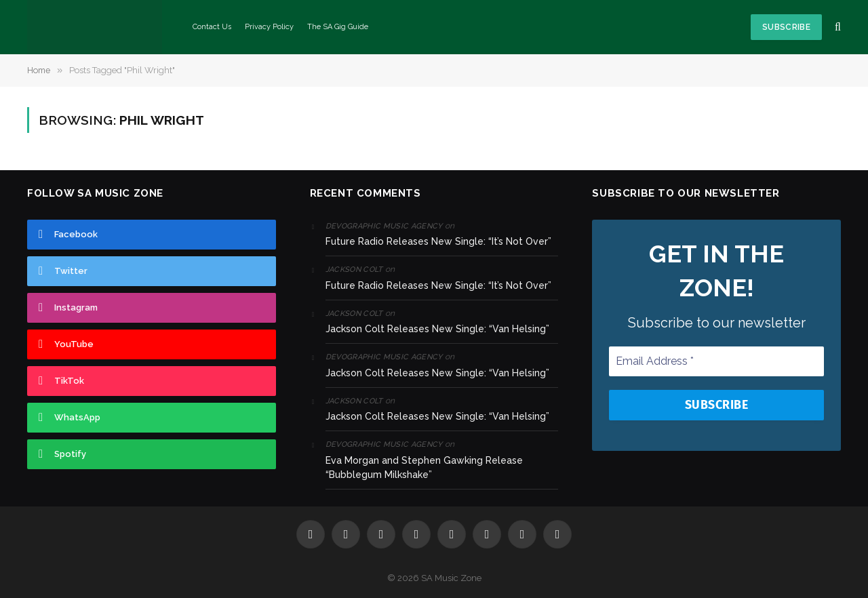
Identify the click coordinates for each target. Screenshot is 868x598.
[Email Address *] (716, 361)
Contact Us (212, 27)
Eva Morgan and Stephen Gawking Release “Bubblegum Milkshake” (424, 467)
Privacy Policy (269, 27)
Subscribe (786, 27)
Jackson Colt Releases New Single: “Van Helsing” (437, 329)
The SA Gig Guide (338, 27)
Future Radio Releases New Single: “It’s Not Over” (438, 241)
